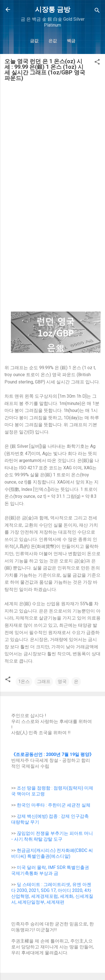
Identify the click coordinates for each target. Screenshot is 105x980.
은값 (53, 41)
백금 (71, 41)
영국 (62, 681)
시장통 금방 (53, 10)
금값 (34, 41)
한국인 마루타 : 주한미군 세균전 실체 (54, 805)
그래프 (44, 681)
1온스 (24, 681)
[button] (97, 63)
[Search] (97, 11)
